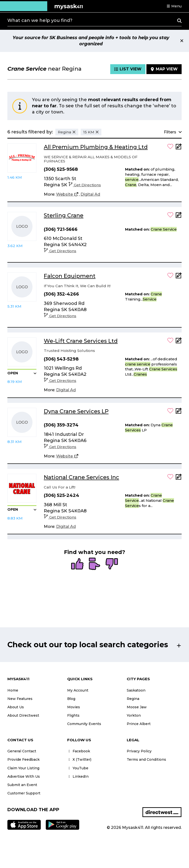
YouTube (78, 768)
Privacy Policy (139, 751)
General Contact (22, 751)
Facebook (79, 751)
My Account (78, 690)
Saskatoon (136, 690)
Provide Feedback (24, 759)
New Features (20, 699)
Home (13, 690)
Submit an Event (22, 785)
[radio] (77, 564)
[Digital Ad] (90, 194)
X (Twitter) (79, 759)
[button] (174, 6)
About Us (16, 707)
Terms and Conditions (146, 759)
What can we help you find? (40, 20)
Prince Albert (139, 724)
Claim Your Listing (23, 768)
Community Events (84, 724)
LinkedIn (78, 776)
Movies (74, 707)
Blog (71, 699)
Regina (133, 699)
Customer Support (24, 793)
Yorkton (134, 715)
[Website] (67, 194)
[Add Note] (179, 148)
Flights (73, 715)
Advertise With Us (24, 776)
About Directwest (23, 715)
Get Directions (85, 185)
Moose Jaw (137, 707)
